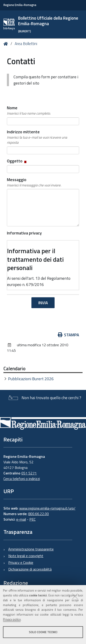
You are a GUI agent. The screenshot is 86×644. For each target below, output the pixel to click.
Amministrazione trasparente (31, 549)
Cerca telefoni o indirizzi (22, 479)
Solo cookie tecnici (43, 632)
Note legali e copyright (26, 556)
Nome (29, 110)
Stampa (69, 335)
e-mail (21, 519)
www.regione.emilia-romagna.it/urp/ (47, 508)
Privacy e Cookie (21, 562)
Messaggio (34, 182)
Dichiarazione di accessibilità (30, 569)
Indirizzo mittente (43, 137)
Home (7, 44)
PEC (32, 519)
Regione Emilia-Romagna (20, 5)
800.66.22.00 (39, 514)
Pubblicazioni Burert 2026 (31, 379)
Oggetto (17, 161)
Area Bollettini (26, 44)
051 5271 (29, 473)
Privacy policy (12, 619)
